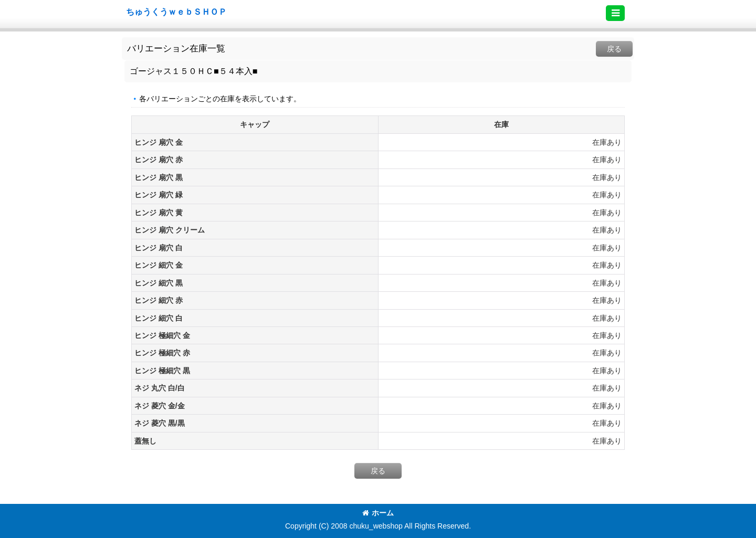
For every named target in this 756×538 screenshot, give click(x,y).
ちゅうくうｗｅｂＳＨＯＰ (176, 12)
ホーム (378, 513)
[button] (615, 13)
